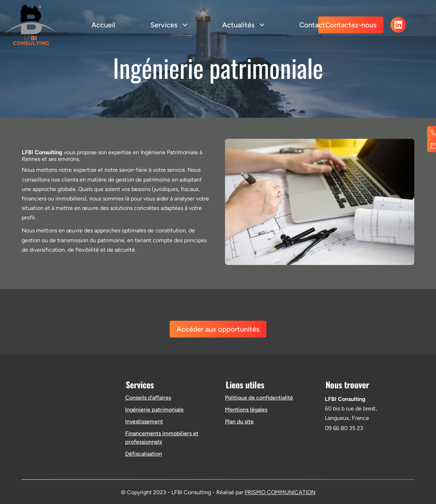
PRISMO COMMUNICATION (280, 492)
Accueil (103, 25)
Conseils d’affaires (148, 398)
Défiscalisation (144, 454)
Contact (312, 25)
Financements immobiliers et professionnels (162, 438)
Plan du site (239, 421)
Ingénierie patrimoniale (154, 410)
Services (169, 25)
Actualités (243, 25)
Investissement (144, 421)
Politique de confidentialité (259, 398)
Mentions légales (246, 410)
